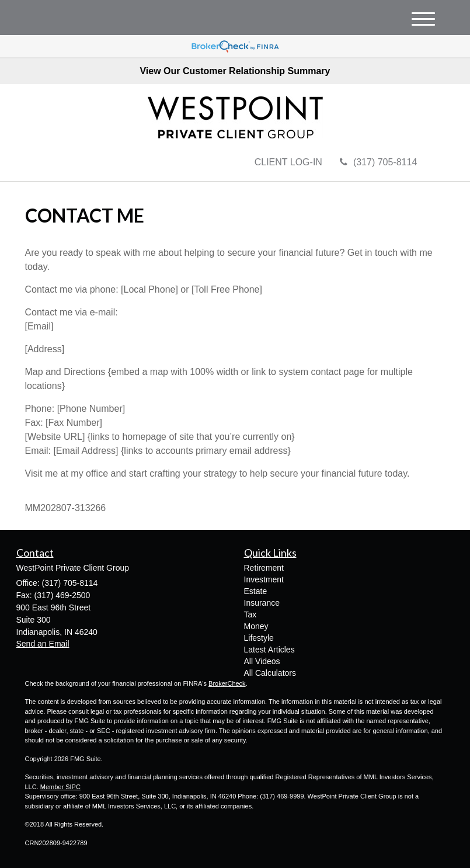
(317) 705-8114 (378, 162)
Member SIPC (60, 787)
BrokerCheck (227, 683)
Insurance (262, 603)
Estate (256, 591)
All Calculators (270, 673)
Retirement (264, 568)
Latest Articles (269, 650)
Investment (264, 579)
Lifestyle (259, 638)
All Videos (262, 661)
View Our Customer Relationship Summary (235, 71)
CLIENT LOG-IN (288, 162)
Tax (250, 614)
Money (256, 626)
